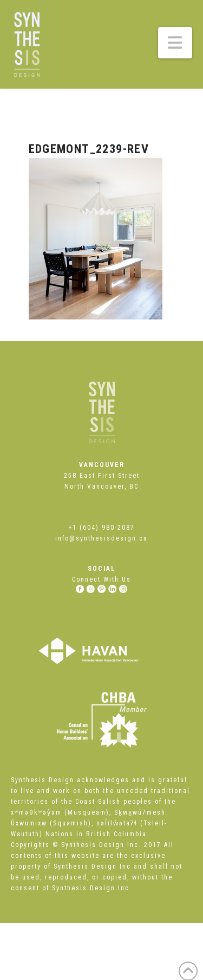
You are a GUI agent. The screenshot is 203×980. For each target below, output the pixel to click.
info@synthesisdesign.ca (101, 538)
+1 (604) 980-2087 (101, 528)
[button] (175, 43)
